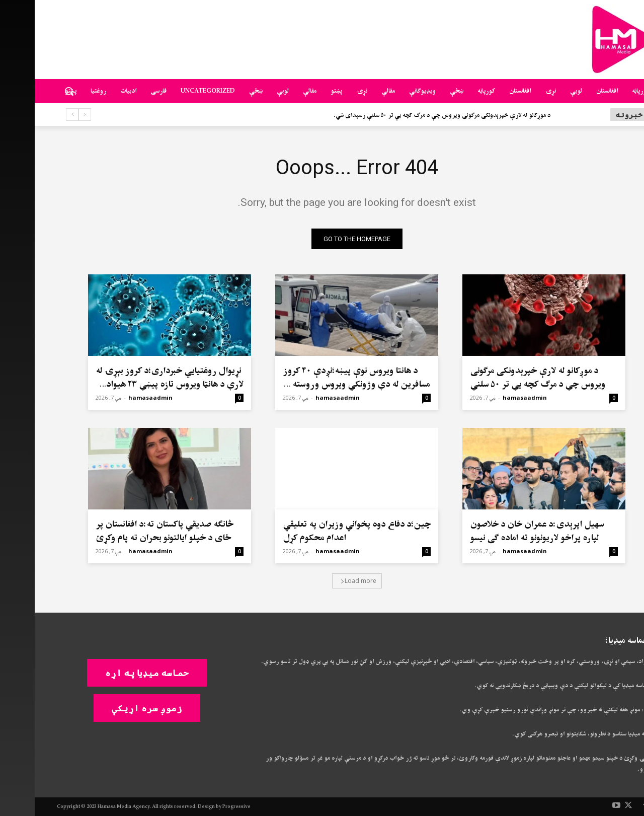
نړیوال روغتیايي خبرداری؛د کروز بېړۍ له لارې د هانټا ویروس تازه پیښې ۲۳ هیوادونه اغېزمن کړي (135, 384)
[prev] (50, 115)
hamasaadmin (490, 397)
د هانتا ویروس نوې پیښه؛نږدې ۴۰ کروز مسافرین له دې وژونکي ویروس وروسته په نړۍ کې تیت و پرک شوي (321, 384)
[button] (34, 91)
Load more (324, 581)
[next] (37, 115)
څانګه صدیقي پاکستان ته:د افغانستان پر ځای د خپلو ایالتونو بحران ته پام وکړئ (130, 531)
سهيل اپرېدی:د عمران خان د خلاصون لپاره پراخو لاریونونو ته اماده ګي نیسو (502, 531)
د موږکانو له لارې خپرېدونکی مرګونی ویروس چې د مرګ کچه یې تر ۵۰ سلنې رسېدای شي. (407, 116)
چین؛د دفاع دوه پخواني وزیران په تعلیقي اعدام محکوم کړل (322, 531)
